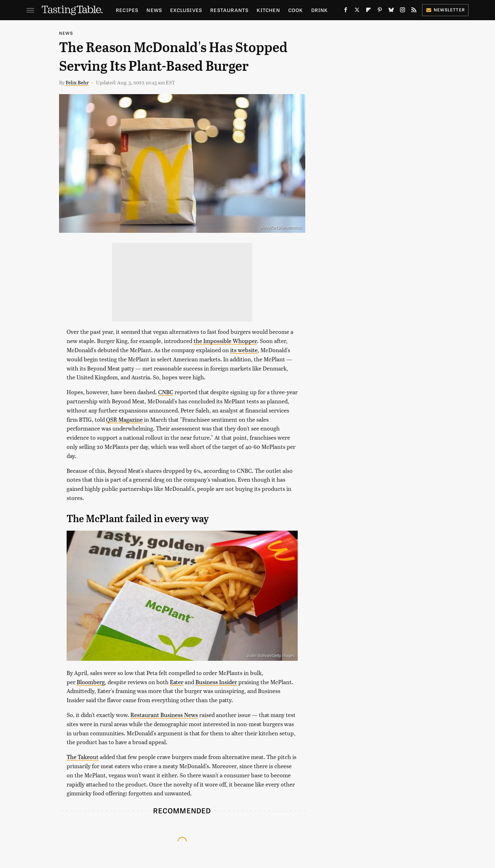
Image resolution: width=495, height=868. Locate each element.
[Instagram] (403, 11)
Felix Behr (77, 82)
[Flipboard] (368, 11)
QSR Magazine (124, 419)
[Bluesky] (391, 11)
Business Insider (216, 682)
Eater (177, 682)
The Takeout (83, 757)
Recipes (127, 10)
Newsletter (445, 10)
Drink (320, 10)
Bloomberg (91, 682)
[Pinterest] (380, 11)
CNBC (166, 392)
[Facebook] (346, 11)
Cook (296, 10)
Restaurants (229, 10)
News (154, 10)
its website (244, 350)
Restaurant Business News (164, 715)
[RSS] (414, 11)
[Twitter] (357, 11)
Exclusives (186, 10)
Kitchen (268, 10)
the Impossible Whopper (225, 341)
